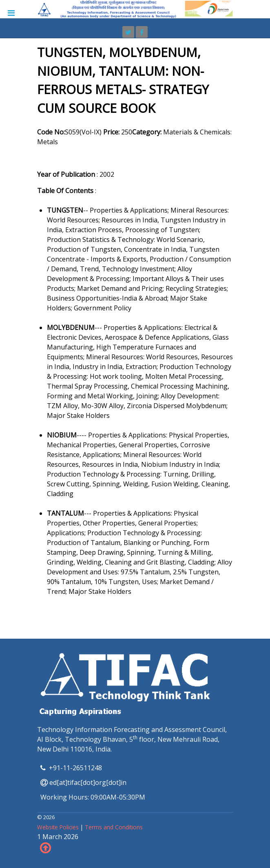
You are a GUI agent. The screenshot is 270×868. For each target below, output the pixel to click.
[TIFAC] (135, 9)
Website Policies (59, 827)
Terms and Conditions (114, 827)
